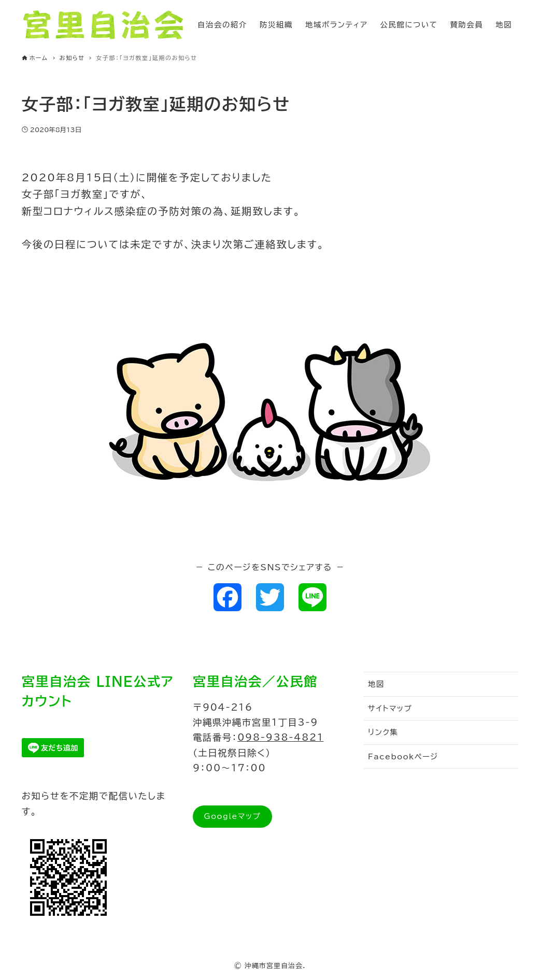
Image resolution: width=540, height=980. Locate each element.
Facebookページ (403, 756)
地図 (376, 684)
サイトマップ (390, 708)
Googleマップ (232, 816)
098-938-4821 (280, 737)
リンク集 (383, 732)
